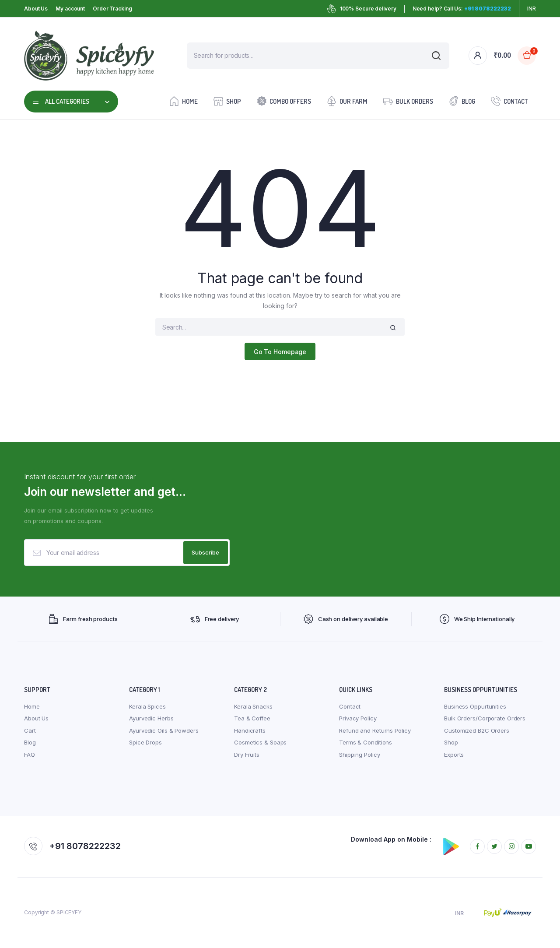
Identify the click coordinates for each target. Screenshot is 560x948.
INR (532, 9)
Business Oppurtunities (475, 707)
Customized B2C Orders (477, 731)
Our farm (347, 101)
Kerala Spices (147, 707)
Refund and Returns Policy (375, 731)
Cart (30, 731)
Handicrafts (250, 731)
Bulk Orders (408, 101)
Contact (509, 101)
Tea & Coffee (252, 719)
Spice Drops (145, 743)
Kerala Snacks (253, 707)
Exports (454, 755)
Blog (462, 101)
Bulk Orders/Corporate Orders (485, 719)
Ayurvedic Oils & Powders (164, 731)
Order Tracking (112, 9)
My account (70, 9)
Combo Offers (284, 101)
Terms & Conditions (366, 743)
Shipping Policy (360, 755)
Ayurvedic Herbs (151, 719)
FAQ (30, 755)
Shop (227, 101)
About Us (36, 9)
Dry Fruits (247, 755)
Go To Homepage (280, 352)
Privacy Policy (358, 719)
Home (184, 101)
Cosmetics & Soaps (260, 743)
